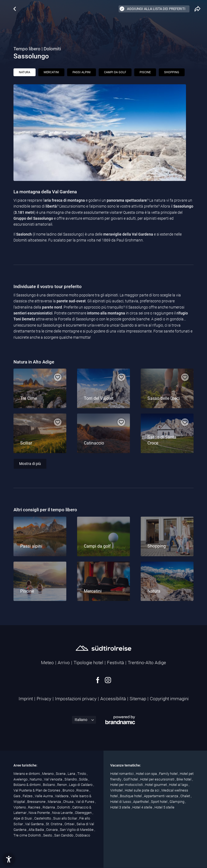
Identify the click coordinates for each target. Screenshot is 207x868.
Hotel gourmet (156, 785)
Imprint (26, 699)
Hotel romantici (122, 774)
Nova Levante (63, 813)
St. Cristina (54, 824)
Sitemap (138, 699)
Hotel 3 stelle (121, 807)
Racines (35, 807)
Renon (62, 785)
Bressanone (37, 802)
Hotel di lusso (121, 802)
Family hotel (169, 774)
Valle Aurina (44, 796)
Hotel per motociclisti (127, 785)
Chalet (186, 796)
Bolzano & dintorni (27, 785)
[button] (9, 859)
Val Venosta (54, 779)
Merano (48, 774)
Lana (72, 774)
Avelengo (21, 779)
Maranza (55, 802)
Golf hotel (131, 779)
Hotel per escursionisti (158, 779)
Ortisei (70, 824)
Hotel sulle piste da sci (142, 790)
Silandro (71, 779)
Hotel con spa (147, 774)
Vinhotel (117, 790)
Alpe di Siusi (23, 818)
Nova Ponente (40, 813)
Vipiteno (20, 807)
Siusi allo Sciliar (65, 818)
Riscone (83, 790)
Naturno (36, 779)
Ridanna (49, 807)
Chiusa (69, 802)
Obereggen (84, 813)
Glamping (177, 802)
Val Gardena (35, 824)
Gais (17, 796)
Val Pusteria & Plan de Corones (37, 790)
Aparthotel (141, 802)
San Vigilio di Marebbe (77, 830)
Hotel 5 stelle (164, 807)
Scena (61, 774)
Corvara (52, 830)
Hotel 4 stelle (143, 807)
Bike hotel (184, 779)
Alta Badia (37, 830)
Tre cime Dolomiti (28, 835)
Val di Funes (85, 802)
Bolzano (49, 785)
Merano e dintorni (27, 774)
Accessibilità (113, 699)
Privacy (44, 699)
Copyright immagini (169, 699)
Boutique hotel (131, 796)
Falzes (28, 796)
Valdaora (62, 796)
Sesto (48, 835)
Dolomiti (64, 807)
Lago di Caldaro (81, 785)
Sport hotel (160, 802)
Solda (84, 779)
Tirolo (82, 774)
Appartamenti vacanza (161, 796)
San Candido (64, 835)
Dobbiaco (83, 835)
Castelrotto (43, 818)
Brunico (69, 790)
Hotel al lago (179, 785)
